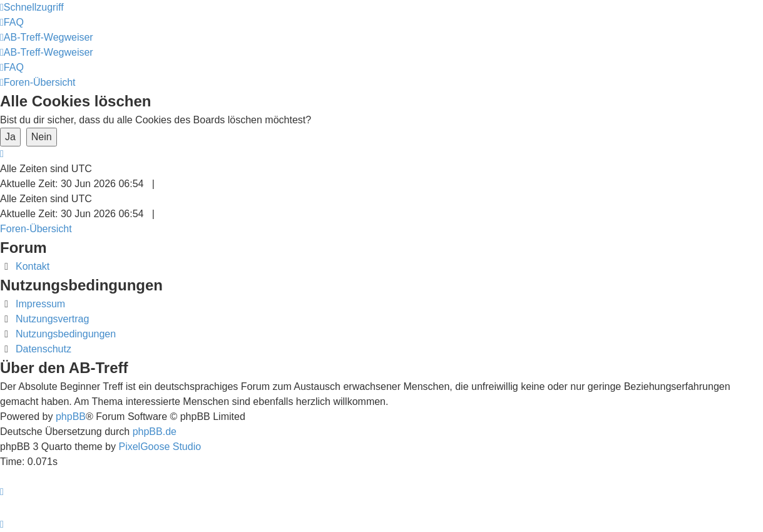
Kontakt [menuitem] (33, 266)
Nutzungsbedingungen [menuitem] (66, 334)
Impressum (40, 304)
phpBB (71, 417)
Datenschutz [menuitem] (44, 349)
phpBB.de (155, 432)
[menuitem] (12, 22)
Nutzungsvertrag (52, 319)
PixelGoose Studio (160, 447)
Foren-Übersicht (36, 229)
